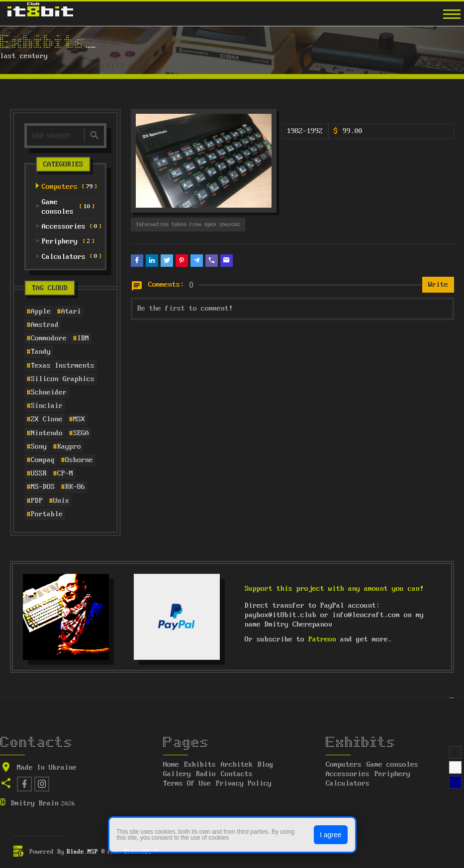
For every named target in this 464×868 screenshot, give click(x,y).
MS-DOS (43, 487)
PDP (37, 501)
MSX (79, 419)
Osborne (79, 460)
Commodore (49, 338)
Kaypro (69, 447)
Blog (266, 765)
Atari (71, 312)
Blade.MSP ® (86, 852)
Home (171, 765)
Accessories (348, 774)
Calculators (348, 784)
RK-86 (75, 487)
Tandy (41, 352)
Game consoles (392, 765)
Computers (344, 765)
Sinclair (47, 406)
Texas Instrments (63, 366)
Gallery (177, 774)
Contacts (237, 774)
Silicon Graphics (63, 379)
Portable (47, 514)
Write (438, 285)
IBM (83, 338)
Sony (39, 447)
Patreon (322, 639)
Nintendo (47, 433)
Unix (61, 501)
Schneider (49, 393)
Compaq (43, 460)
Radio (206, 774)
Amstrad (45, 325)
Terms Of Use (187, 784)
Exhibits (200, 765)
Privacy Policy (244, 784)
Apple (41, 312)
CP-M (65, 473)
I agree (331, 835)
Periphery (392, 774)
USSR (39, 473)
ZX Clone (47, 419)
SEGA (81, 433)
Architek (237, 765)
